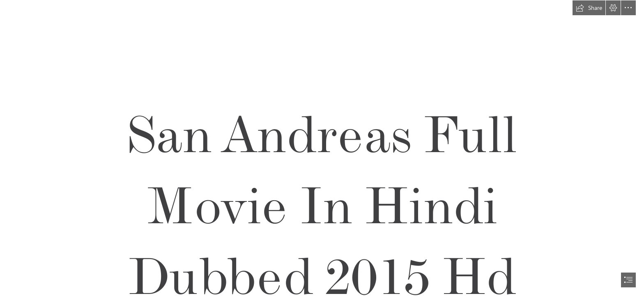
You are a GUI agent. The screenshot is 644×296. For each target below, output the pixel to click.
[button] (589, 8)
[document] (322, 148)
